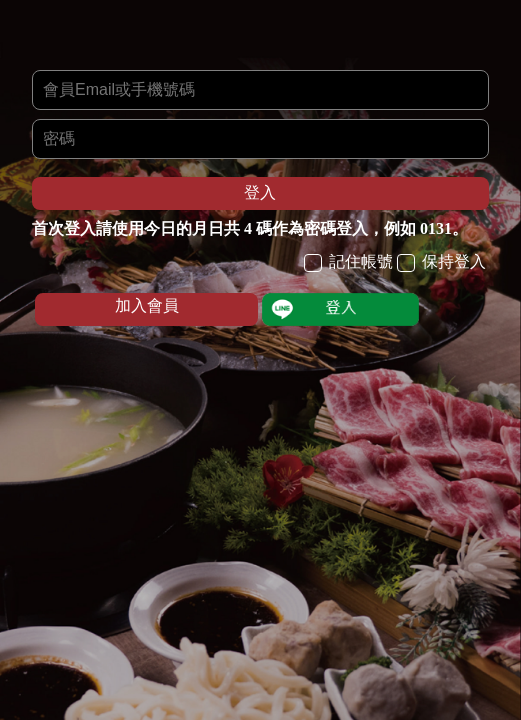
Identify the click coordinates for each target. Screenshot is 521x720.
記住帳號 (348, 262)
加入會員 (147, 305)
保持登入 (441, 262)
